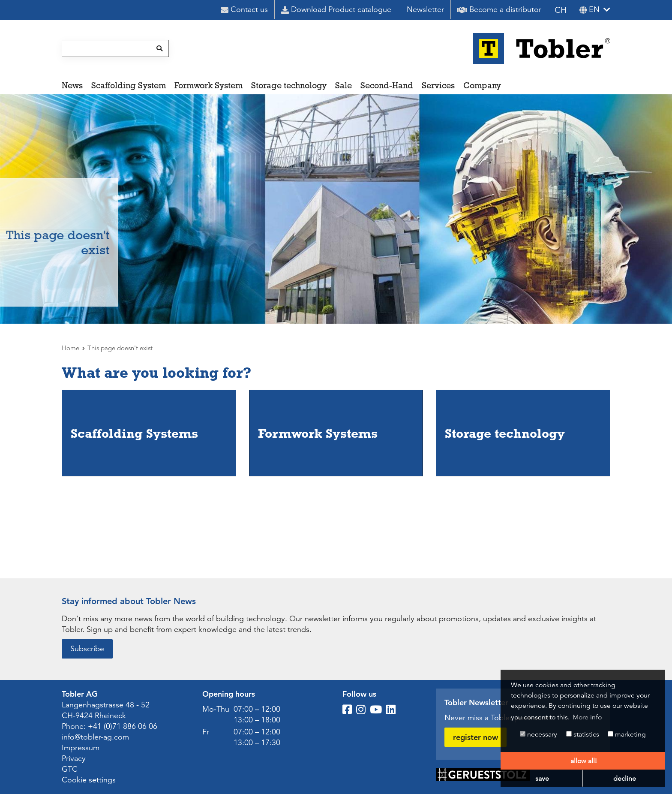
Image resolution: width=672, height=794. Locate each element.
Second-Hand (387, 85)
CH (561, 10)
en (589, 9)
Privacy (74, 758)
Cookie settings (89, 780)
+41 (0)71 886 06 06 (123, 726)
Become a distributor (499, 9)
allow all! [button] (583, 761)
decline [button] (625, 779)
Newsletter (425, 9)
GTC (70, 769)
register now (475, 737)
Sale (343, 85)
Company (482, 85)
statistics (583, 734)
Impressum (81, 748)
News (72, 85)
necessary (538, 734)
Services (438, 85)
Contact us (244, 9)
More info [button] (587, 717)
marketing (627, 734)
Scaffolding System (129, 85)
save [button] (542, 779)
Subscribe (87, 649)
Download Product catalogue (336, 9)
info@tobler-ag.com (95, 737)
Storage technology (289, 85)
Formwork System (208, 85)
